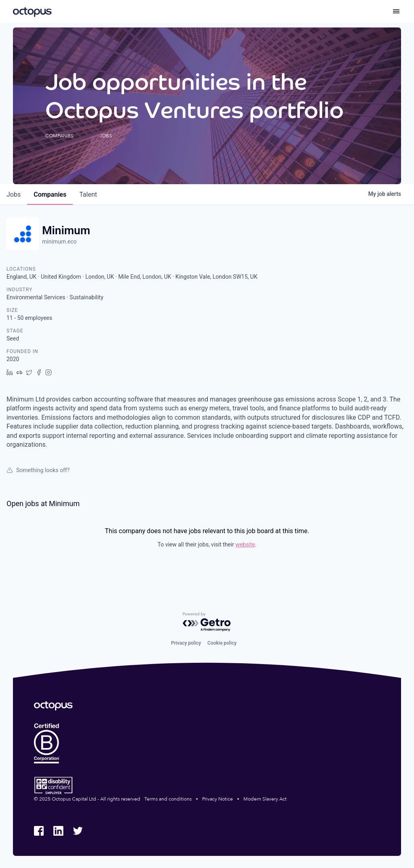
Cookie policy (222, 643)
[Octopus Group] (32, 11)
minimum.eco (59, 242)
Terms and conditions (168, 799)
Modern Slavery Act (265, 799)
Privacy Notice (218, 799)
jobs (14, 194)
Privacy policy (186, 643)
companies (50, 194)
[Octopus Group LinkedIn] (58, 831)
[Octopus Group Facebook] (39, 831)
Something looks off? (38, 470)
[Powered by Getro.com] (207, 622)
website (245, 544)
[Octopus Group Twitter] (78, 831)
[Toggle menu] (396, 11)
